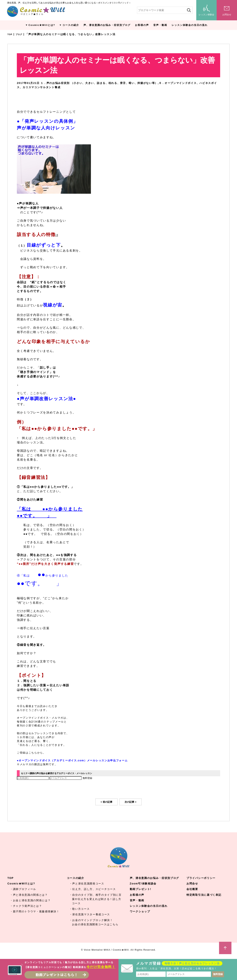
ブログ (21, 34)
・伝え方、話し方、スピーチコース (93, 889)
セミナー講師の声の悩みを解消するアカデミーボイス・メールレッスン (68, 773)
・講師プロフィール (23, 889)
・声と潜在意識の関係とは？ (29, 895)
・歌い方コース (80, 909)
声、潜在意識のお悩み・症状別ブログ (107, 25)
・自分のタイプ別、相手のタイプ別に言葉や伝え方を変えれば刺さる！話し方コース (96, 899)
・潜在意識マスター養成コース (90, 915)
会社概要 (192, 889)
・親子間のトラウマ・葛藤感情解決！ (35, 912)
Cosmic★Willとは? (42, 25)
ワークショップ (140, 912)
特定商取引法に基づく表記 (204, 895)
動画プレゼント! (141, 889)
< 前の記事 (106, 802)
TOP (10, 34)
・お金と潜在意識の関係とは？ (30, 901)
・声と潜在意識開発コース (87, 884)
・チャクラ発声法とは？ (26, 906)
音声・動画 (160, 25)
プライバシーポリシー (201, 878)
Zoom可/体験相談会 (143, 884)
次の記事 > (131, 802)
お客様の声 (142, 25)
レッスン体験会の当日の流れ (190, 25)
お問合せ (192, 884)
